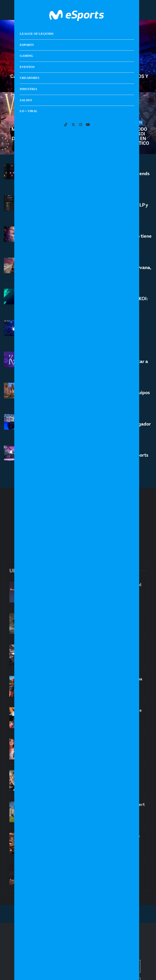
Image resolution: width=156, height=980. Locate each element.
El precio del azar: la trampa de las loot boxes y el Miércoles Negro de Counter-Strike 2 (94, 587)
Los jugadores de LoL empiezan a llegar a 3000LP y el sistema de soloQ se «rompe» (93, 208)
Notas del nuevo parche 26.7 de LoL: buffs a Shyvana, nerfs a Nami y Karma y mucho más (95, 272)
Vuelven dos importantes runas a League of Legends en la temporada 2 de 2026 (94, 177)
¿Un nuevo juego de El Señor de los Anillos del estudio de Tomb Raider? (89, 650)
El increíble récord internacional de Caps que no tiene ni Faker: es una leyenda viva (95, 239)
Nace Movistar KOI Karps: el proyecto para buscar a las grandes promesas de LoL (94, 364)
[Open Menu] (135, 10)
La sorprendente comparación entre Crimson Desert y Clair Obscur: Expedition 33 (95, 807)
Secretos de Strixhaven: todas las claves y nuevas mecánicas (93, 839)
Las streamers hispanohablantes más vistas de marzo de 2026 (90, 744)
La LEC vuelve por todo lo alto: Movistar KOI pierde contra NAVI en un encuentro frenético (119, 136)
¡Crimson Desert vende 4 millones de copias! (88, 616)
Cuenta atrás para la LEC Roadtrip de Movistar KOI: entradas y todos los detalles (93, 302)
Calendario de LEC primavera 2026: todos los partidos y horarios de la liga (79, 79)
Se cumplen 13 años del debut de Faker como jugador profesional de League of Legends (95, 427)
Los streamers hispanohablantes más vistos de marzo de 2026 (90, 776)
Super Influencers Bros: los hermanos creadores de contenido (94, 713)
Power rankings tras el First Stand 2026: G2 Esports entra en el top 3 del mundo (94, 458)
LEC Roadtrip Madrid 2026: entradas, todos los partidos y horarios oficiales (89, 333)
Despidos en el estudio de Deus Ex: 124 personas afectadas (92, 870)
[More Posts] (78, 478)
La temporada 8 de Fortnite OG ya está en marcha (94, 679)
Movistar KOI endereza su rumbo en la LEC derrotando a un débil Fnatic (40, 136)
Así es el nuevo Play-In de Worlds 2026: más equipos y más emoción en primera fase (94, 396)
